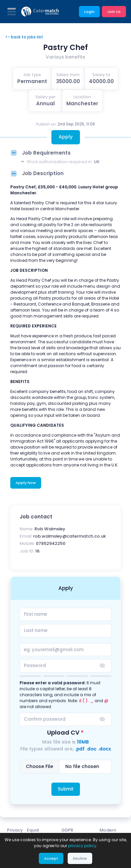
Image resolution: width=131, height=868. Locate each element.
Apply (66, 137)
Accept (51, 858)
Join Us (114, 12)
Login (89, 12)
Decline (80, 858)
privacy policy (82, 846)
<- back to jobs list (24, 37)
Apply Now (26, 483)
